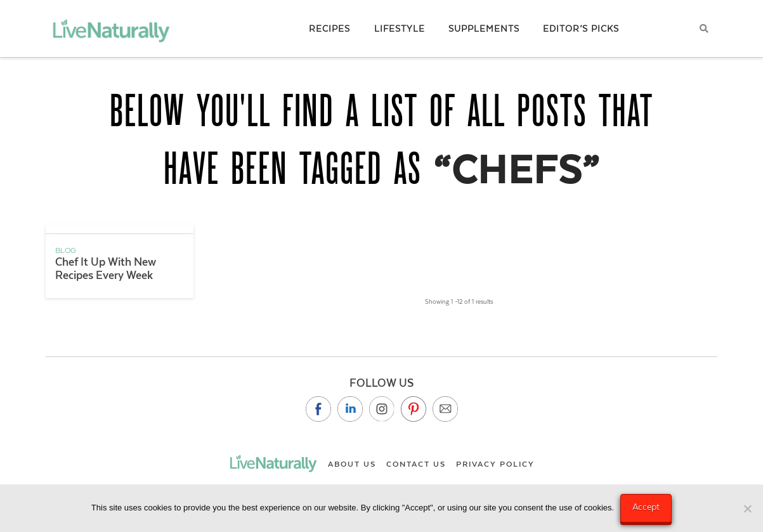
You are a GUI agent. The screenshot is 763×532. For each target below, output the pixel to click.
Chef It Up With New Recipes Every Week (106, 269)
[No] (747, 509)
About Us (352, 464)
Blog (66, 250)
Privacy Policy (495, 464)
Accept (646, 507)
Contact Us (416, 464)
